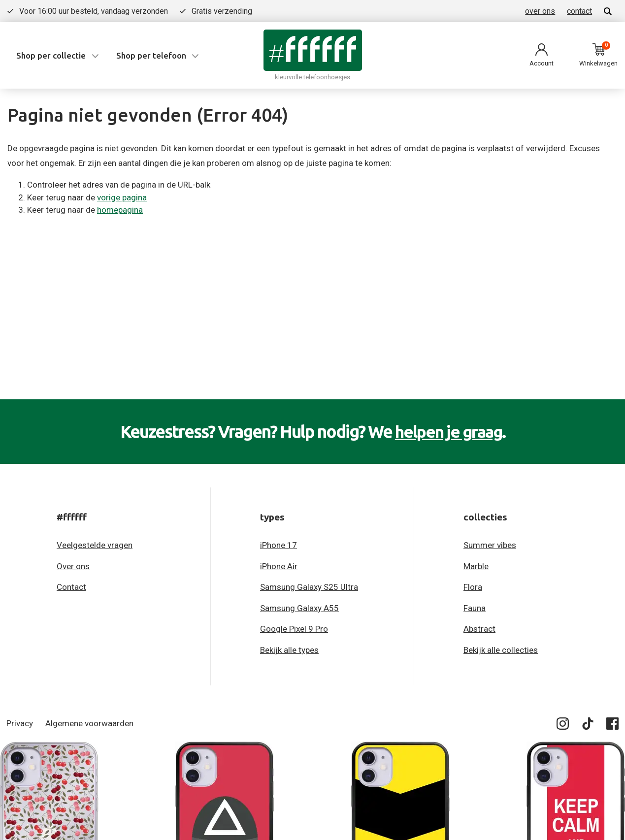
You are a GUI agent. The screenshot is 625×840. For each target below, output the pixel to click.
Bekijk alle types (289, 649)
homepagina (120, 210)
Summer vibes (490, 545)
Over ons (73, 566)
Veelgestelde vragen (95, 545)
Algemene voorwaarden (89, 723)
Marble (476, 566)
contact (579, 11)
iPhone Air (279, 566)
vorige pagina (122, 197)
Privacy (20, 723)
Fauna (475, 608)
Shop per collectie (51, 55)
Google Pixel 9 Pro (294, 629)
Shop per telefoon (151, 55)
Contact (71, 587)
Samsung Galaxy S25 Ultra (309, 587)
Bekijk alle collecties (501, 649)
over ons (540, 11)
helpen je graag (448, 431)
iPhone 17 (279, 545)
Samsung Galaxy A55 (299, 608)
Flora (473, 587)
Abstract (479, 629)
